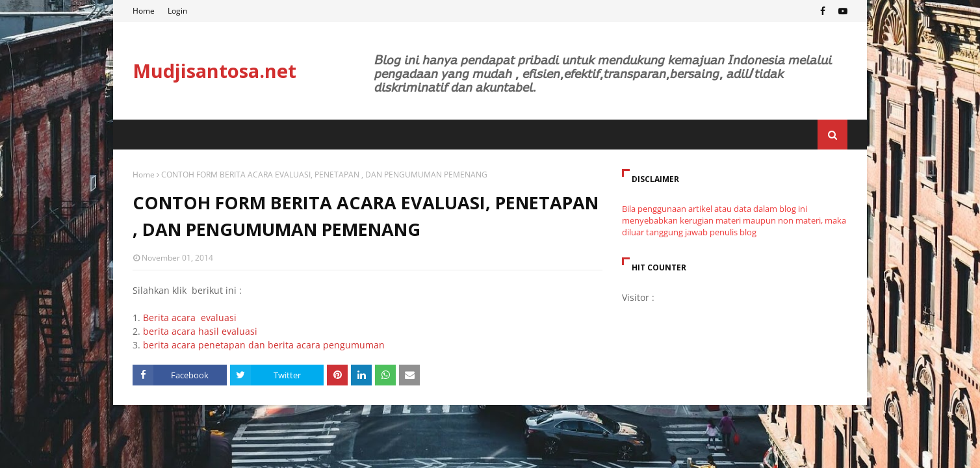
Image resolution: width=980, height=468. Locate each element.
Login (177, 11)
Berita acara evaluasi (190, 318)
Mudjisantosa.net (214, 71)
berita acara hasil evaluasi (200, 331)
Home (144, 11)
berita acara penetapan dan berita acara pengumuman (264, 345)
